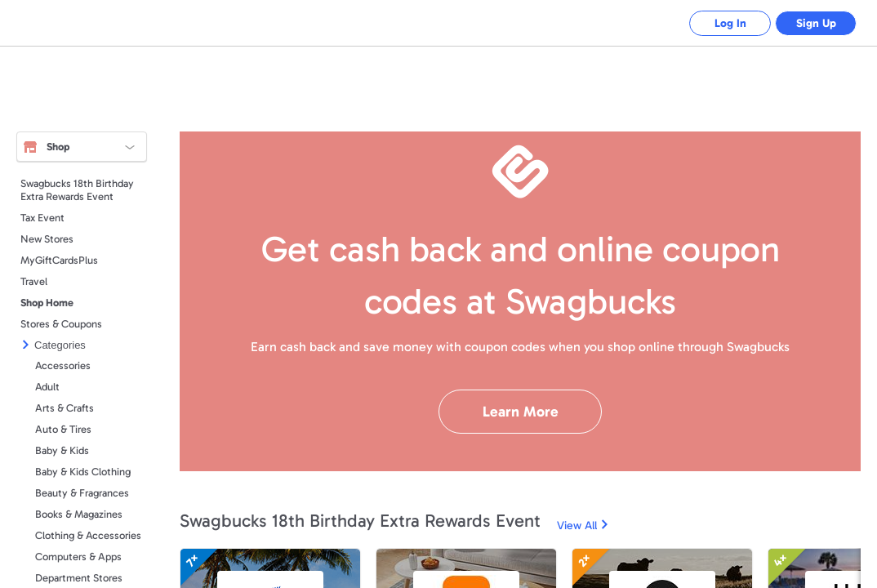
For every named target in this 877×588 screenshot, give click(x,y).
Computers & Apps (78, 557)
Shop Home (47, 303)
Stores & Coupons (61, 324)
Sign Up (816, 23)
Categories (60, 345)
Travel (34, 281)
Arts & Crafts (65, 408)
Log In (730, 23)
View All (577, 526)
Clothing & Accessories (88, 535)
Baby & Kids (62, 450)
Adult (47, 387)
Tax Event (42, 218)
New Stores (47, 239)
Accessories (63, 365)
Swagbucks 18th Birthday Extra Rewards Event (77, 190)
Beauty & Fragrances (82, 493)
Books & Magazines (79, 514)
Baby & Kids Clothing (83, 472)
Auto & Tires (63, 429)
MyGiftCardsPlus (59, 260)
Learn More (521, 412)
